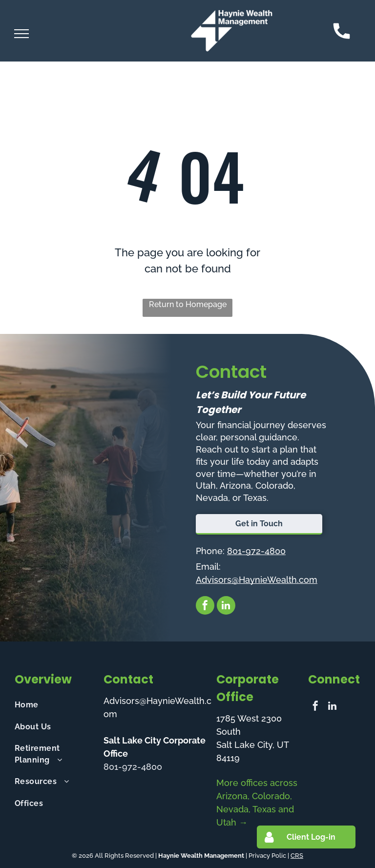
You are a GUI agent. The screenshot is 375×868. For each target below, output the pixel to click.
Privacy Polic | (269, 856)
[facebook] (205, 607)
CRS (297, 856)
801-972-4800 (256, 551)
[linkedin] (226, 607)
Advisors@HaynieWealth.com (257, 580)
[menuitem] (55, 705)
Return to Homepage (188, 304)
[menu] (21, 34)
